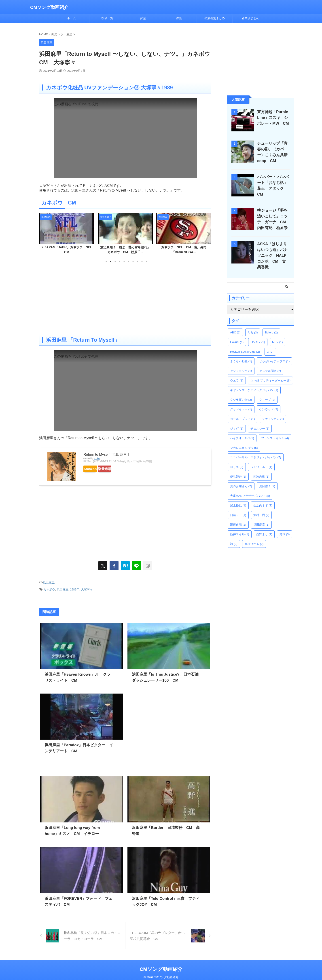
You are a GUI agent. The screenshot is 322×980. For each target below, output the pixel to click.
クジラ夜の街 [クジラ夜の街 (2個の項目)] (241, 392)
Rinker (97, 458)
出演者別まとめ (215, 18)
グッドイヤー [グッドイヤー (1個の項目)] (241, 401)
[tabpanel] (67, 235)
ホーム (71, 18)
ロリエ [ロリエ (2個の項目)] (237, 459)
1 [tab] (106, 262)
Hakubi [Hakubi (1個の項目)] (237, 334)
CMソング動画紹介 (49, 7)
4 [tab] (120, 262)
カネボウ (49, 588)
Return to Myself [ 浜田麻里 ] (106, 454)
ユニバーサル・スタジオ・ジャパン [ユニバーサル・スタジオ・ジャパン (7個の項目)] (256, 450)
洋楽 (179, 18)
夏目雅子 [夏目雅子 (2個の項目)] (267, 478)
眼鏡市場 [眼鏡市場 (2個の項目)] (238, 517)
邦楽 (143, 18)
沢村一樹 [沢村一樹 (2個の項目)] (261, 507)
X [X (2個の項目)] (270, 344)
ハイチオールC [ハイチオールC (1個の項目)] (242, 430)
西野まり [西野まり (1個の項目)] (264, 526)
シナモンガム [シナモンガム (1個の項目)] (273, 411)
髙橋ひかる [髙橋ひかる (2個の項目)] (254, 536)
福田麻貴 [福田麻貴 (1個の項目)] (261, 517)
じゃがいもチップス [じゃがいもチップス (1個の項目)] (274, 353)
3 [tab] (115, 262)
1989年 (75, 588)
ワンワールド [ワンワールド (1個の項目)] (261, 459)
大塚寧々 (87, 588)
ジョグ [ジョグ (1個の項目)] (237, 421)
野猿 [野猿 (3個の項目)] (285, 526)
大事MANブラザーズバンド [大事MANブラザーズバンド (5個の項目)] (250, 488)
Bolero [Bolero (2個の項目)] (271, 325)
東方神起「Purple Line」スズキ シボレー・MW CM (272, 118)
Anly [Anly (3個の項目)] (253, 325)
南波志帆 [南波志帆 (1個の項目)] (261, 469)
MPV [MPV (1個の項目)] (278, 334)
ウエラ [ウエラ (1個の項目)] (237, 373)
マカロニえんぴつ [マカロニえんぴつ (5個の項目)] (244, 440)
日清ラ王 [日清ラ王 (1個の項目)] (238, 507)
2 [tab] (111, 262)
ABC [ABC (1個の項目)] (235, 325)
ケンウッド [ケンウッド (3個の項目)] (269, 401)
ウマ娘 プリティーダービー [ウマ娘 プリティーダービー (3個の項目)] (270, 373)
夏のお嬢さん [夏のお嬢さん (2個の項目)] (241, 478)
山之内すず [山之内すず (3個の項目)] (263, 498)
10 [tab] (146, 262)
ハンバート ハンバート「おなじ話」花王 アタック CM (274, 183)
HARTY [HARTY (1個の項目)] (258, 334)
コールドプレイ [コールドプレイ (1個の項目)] (243, 411)
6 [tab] (129, 262)
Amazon (94, 469)
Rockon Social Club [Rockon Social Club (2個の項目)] (245, 344)
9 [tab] (142, 262)
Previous (43, 234)
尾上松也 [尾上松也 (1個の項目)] (238, 498)
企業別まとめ (250, 18)
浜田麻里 (49, 582)
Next (207, 234)
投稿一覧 (107, 18)
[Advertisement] (125, 298)
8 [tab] (138, 262)
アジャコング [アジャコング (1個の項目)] (241, 363)
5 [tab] (124, 262)
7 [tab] (133, 262)
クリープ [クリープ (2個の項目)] (267, 392)
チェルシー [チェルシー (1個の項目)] (260, 421)
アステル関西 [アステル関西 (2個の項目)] (270, 363)
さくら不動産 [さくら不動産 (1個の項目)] (241, 353)
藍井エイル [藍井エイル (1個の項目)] (240, 526)
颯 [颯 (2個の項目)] (234, 536)
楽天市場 (118, 469)
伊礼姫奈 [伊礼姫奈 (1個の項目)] (238, 469)
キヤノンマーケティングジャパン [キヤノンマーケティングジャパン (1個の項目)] (254, 382)
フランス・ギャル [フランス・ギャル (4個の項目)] (275, 430)
